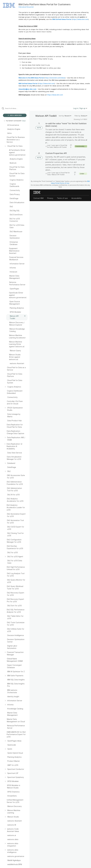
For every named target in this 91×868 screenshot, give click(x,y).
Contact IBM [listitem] (38, 198)
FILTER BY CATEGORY (13, 121)
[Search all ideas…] (16, 108)
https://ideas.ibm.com (80, 19)
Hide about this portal (26, 7)
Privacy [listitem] (50, 198)
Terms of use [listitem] (62, 198)
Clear (24, 121)
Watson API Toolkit (60, 147)
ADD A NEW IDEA (15, 115)
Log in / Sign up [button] (80, 108)
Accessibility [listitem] (76, 198)
